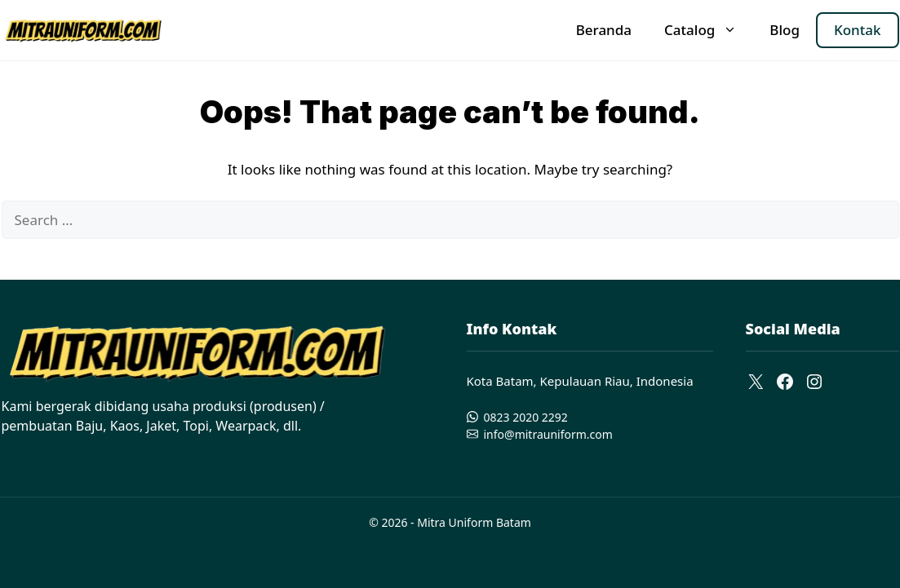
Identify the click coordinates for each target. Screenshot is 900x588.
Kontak (858, 30)
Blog (785, 30)
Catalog (709, 30)
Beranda (604, 30)
